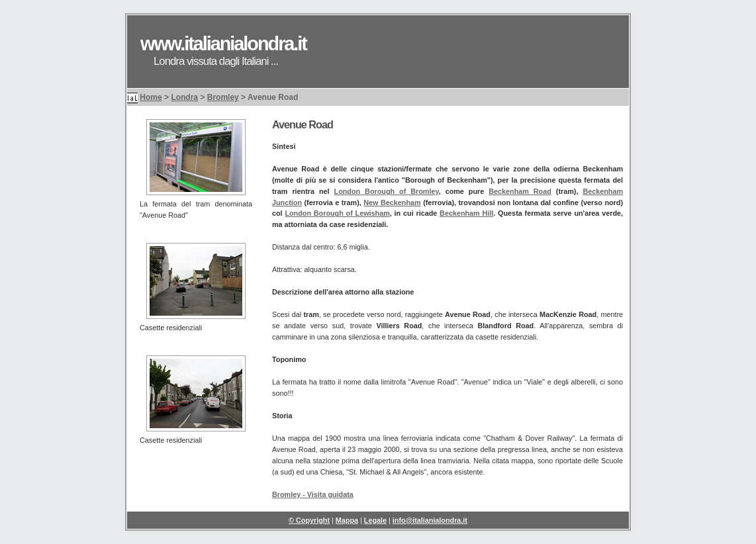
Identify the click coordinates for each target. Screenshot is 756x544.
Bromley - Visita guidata (313, 494)
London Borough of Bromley (387, 191)
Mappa (347, 520)
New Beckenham (392, 203)
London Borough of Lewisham (337, 213)
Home (151, 97)
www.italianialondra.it (223, 44)
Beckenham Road (520, 191)
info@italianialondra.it (430, 520)
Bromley (223, 97)
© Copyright (309, 520)
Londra (184, 97)
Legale (375, 520)
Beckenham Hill (466, 213)
